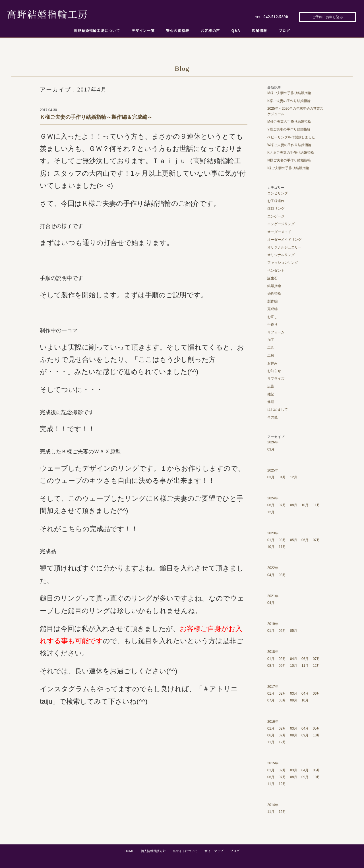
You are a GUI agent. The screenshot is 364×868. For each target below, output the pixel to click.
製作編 (272, 301)
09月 (282, 666)
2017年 (273, 687)
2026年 (273, 442)
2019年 (273, 624)
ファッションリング (283, 263)
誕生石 (272, 278)
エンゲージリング (281, 224)
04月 (282, 477)
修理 (271, 402)
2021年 (273, 596)
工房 (271, 356)
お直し (272, 317)
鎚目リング (276, 209)
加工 (271, 340)
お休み (272, 363)
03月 (271, 449)
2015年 (273, 763)
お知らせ (274, 371)
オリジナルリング (281, 255)
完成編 (272, 309)
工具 (271, 348)
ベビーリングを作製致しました (291, 137)
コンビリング (278, 193)
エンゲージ (276, 216)
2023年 (273, 533)
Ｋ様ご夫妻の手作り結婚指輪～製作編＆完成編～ (96, 117)
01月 (271, 540)
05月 (294, 540)
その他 (272, 417)
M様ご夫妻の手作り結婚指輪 (289, 93)
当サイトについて (185, 851)
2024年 (273, 498)
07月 (282, 505)
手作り (272, 325)
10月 (305, 505)
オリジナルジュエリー (284, 247)
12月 (294, 477)
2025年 (273, 470)
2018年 (273, 652)
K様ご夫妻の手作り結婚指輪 (289, 101)
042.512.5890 (276, 17)
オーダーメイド (279, 232)
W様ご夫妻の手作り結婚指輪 (289, 145)
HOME (129, 851)
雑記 (271, 394)
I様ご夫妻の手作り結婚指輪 (288, 168)
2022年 (273, 568)
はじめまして (278, 410)
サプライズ (276, 379)
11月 (316, 505)
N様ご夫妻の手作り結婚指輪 (289, 160)
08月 (294, 505)
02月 (282, 631)
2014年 (273, 805)
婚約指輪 (274, 294)
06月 (271, 505)
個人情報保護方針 (153, 851)
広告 (271, 386)
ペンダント (276, 271)
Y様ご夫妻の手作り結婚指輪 (289, 129)
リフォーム (276, 332)
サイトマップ (214, 851)
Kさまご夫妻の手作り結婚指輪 (291, 153)
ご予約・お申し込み (328, 17)
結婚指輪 (274, 286)
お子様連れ (276, 201)
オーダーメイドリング (284, 240)
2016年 (273, 722)
